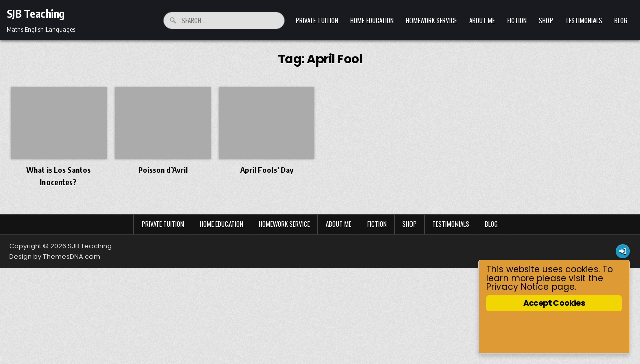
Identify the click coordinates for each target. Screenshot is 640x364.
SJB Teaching (36, 13)
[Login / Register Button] (623, 251)
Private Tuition (317, 20)
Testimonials (584, 20)
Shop (546, 20)
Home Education (372, 20)
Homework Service (431, 20)
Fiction (517, 20)
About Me (482, 20)
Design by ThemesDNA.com (55, 257)
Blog (621, 20)
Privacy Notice (518, 287)
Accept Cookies (554, 303)
